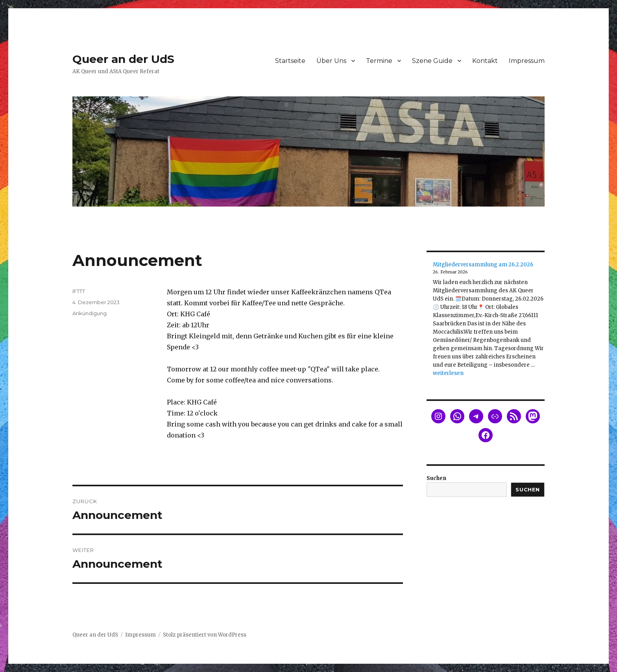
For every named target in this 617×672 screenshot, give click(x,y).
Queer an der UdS (123, 59)
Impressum (527, 61)
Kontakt (485, 61)
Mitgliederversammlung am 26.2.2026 (483, 265)
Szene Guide (432, 61)
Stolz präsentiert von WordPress (205, 635)
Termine (379, 61)
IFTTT (79, 291)
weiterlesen (448, 373)
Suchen (436, 478)
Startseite (290, 61)
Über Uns (331, 61)
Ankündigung (90, 313)
